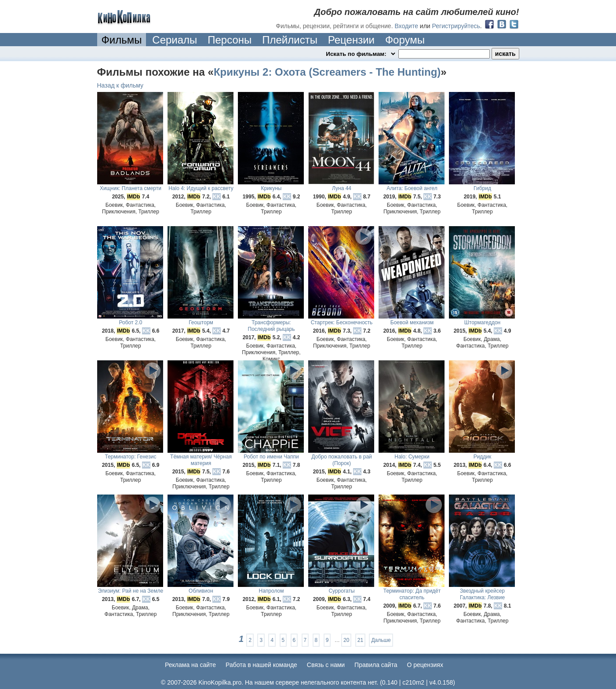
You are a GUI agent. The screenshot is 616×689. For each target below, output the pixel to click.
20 (346, 640)
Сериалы (175, 40)
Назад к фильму (120, 85)
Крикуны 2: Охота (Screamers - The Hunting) (327, 72)
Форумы (405, 40)
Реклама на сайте (190, 665)
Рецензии (351, 40)
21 (360, 640)
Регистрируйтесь (456, 26)
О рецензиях (425, 665)
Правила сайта (376, 665)
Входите (406, 26)
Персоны (230, 40)
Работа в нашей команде (261, 665)
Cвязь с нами (326, 665)
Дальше (381, 640)
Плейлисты (290, 40)
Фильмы (122, 40)
